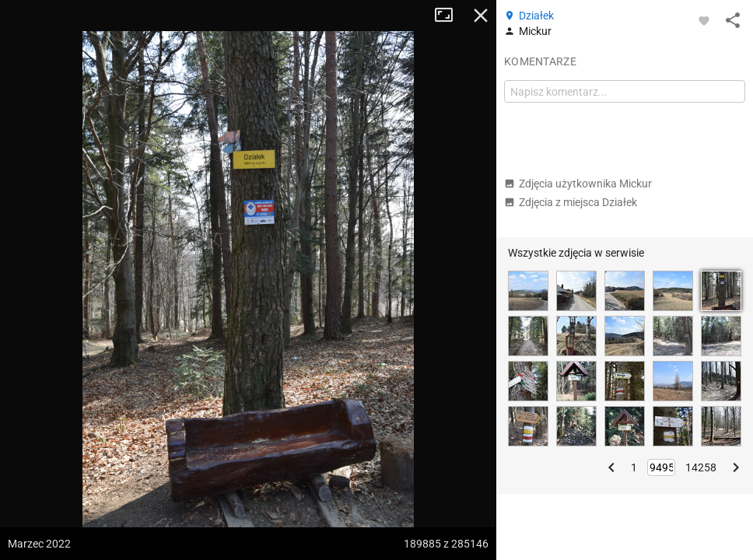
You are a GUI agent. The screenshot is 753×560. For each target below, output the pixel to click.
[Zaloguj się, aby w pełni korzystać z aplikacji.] (704, 20)
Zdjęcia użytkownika (578, 184)
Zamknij (481, 16)
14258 (701, 467)
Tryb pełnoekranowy (450, 16)
